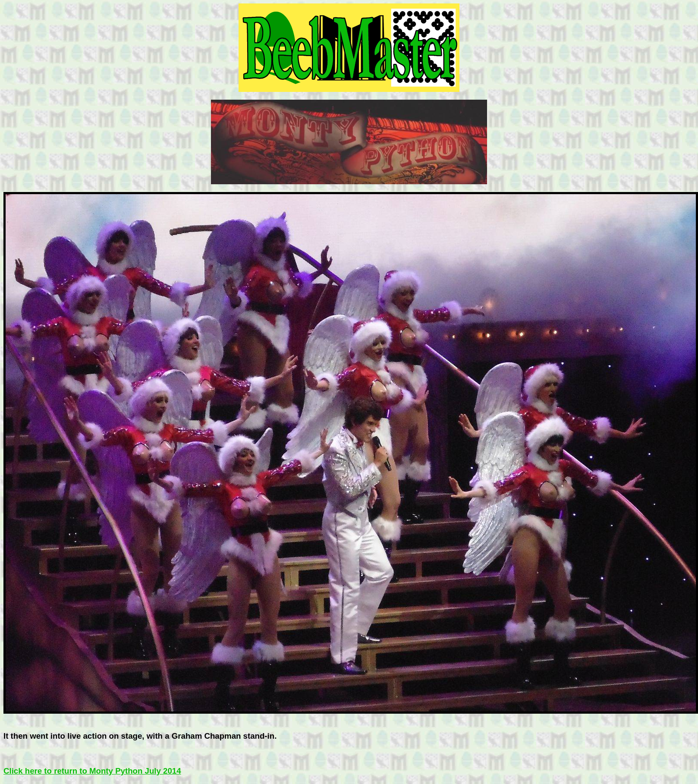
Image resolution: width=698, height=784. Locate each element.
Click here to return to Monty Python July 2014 (92, 771)
